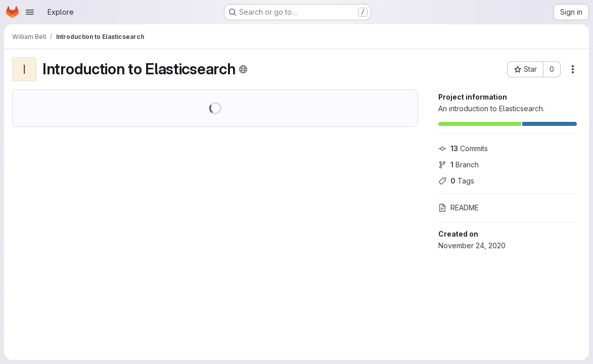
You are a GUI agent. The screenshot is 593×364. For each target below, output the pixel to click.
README (459, 208)
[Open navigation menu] (30, 12)
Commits (463, 148)
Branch (459, 165)
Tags (456, 181)
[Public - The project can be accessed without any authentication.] (243, 69)
